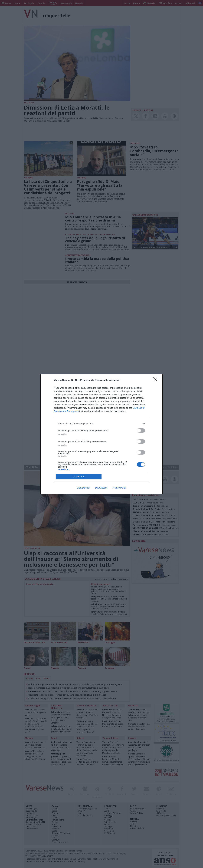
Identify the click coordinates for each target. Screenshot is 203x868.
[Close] (156, 380)
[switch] (141, 431)
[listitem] (101, 424)
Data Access (101, 488)
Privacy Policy (119, 488)
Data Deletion (83, 488)
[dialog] (101, 434)
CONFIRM (79, 477)
